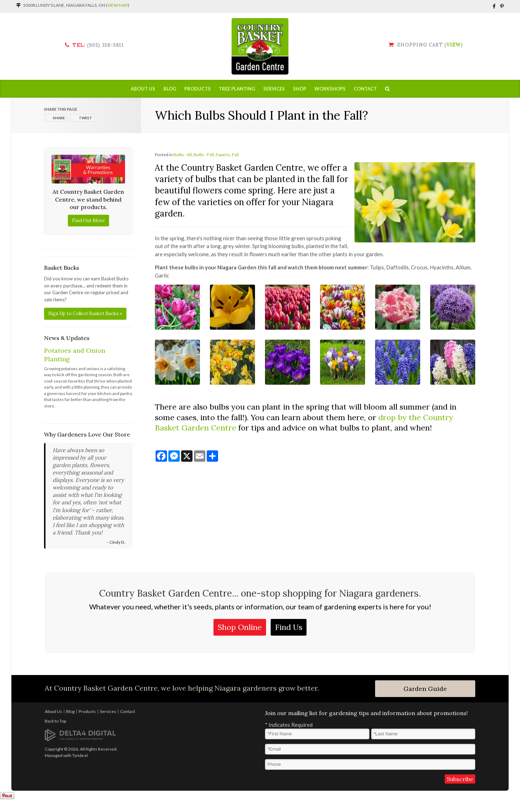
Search (387, 89)
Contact (365, 89)
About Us (143, 89)
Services (274, 89)
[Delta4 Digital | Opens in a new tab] (80, 735)
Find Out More (88, 221)
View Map (118, 5)
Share (59, 118)
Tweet (86, 118)
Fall (235, 155)
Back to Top (55, 721)
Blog (170, 89)
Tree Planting (237, 89)
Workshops (330, 89)
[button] (177, 306)
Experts (223, 155)
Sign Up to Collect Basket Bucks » (85, 314)
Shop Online (240, 627)
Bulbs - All (183, 155)
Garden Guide (425, 689)
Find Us (289, 627)
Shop (300, 89)
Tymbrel (80, 755)
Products (197, 89)
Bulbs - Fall (204, 155)
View (454, 45)
